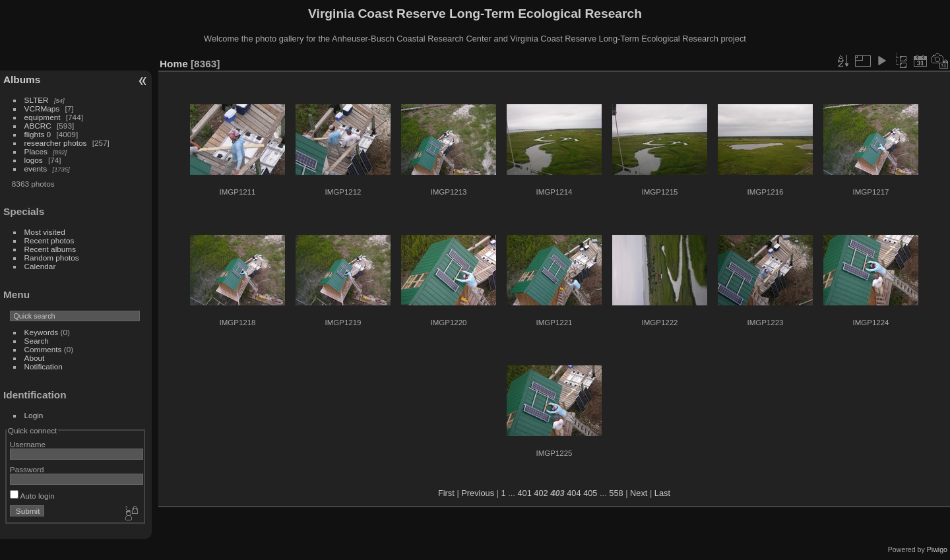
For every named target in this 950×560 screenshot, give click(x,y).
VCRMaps (42, 109)
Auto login (32, 496)
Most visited (45, 232)
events (36, 169)
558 (616, 493)
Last (662, 493)
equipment (43, 117)
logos (34, 160)
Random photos (52, 258)
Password (27, 469)
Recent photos (49, 240)
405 (590, 493)
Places (36, 151)
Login (34, 415)
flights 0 (38, 134)
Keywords (42, 332)
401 (524, 493)
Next (639, 493)
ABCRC (38, 126)
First (446, 493)
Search (37, 341)
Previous (478, 493)
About (35, 358)
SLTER (37, 100)
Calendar (40, 266)
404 (574, 493)
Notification (44, 366)
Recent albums (50, 249)
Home (174, 64)
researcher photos (56, 143)
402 (541, 493)
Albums (22, 79)
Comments (43, 349)
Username (28, 444)
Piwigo (937, 549)
